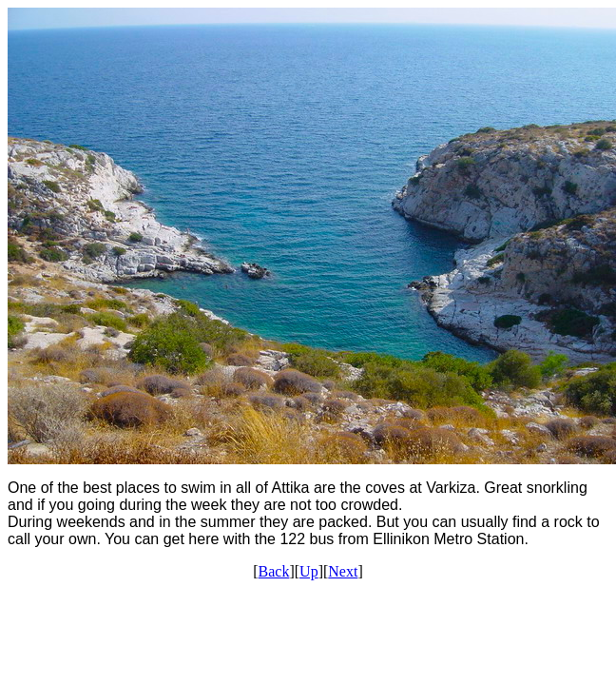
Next (343, 571)
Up (309, 571)
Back (274, 571)
